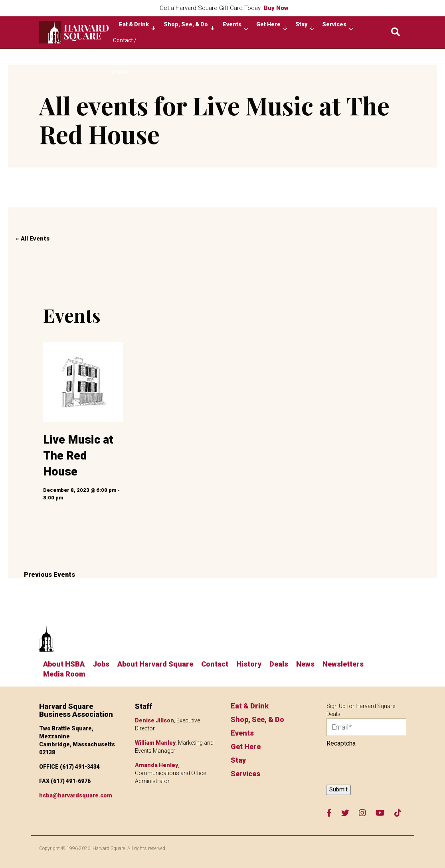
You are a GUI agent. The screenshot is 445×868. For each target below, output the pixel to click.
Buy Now (276, 8)
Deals (279, 664)
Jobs (101, 664)
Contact (215, 664)
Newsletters (343, 664)
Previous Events (49, 575)
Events (235, 26)
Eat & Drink (137, 26)
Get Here (272, 26)
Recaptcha (341, 743)
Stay (305, 26)
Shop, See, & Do (189, 26)
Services (338, 26)
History (249, 664)
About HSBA (64, 664)
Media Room (64, 674)
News (305, 664)
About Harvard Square (155, 664)
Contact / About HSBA (125, 43)
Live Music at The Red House (78, 456)
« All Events (33, 239)
